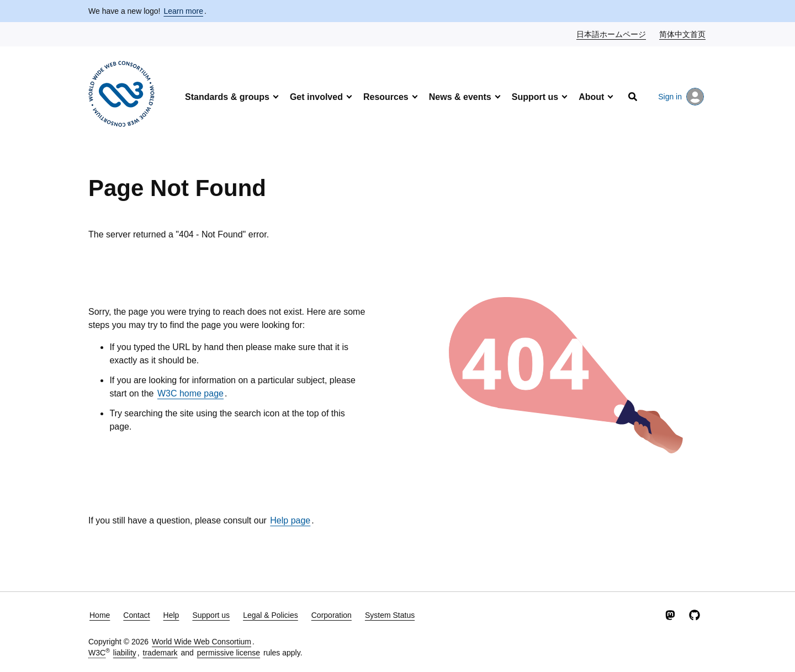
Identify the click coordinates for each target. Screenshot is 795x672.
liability (125, 653)
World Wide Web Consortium (202, 642)
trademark (160, 653)
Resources (386, 97)
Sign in (681, 97)
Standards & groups (227, 97)
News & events (460, 97)
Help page (290, 520)
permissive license (229, 653)
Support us (535, 97)
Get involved (316, 97)
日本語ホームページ (612, 34)
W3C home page (190, 393)
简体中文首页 (683, 34)
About (591, 97)
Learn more (183, 11)
